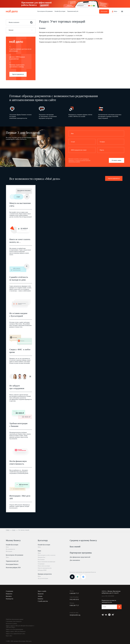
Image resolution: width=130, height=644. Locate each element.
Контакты (9, 596)
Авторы (40, 596)
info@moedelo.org (75, 615)
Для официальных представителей (80, 557)
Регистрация (104, 11)
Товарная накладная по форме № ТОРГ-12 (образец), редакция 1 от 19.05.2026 (62, 42)
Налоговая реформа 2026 (13, 568)
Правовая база (42, 557)
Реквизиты (9, 594)
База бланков (41, 560)
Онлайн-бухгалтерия (60, 11)
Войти (115, 11)
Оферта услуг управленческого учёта (16, 634)
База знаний (75, 547)
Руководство (10, 599)
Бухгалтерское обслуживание (45, 11)
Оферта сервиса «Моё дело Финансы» (16, 631)
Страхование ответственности (14, 621)
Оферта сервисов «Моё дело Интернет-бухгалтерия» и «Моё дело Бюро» (20, 626)
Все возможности (10, 549)
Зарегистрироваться (18, 74)
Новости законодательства (45, 568)
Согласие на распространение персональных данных (80, 161)
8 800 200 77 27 (74, 605)
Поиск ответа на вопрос (44, 566)
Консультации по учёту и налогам (47, 555)
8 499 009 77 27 (74, 593)
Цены (7, 547)
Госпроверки (41, 564)
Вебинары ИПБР (42, 570)
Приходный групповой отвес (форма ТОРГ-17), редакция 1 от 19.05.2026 (61, 36)
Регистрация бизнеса (12, 564)
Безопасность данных (12, 624)
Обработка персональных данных (15, 619)
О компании (9, 591)
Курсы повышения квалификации (47, 562)
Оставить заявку (116, 160)
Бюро (39, 551)
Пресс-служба (42, 591)
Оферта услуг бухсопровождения (14, 629)
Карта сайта (9, 636)
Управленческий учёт (73, 11)
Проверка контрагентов (45, 574)
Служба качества (43, 601)
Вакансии (41, 594)
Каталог (11, 30)
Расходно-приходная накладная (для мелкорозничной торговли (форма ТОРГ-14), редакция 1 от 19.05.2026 (71, 39)
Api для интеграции (43, 578)
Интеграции (9, 551)
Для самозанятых (75, 560)
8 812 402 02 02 (74, 599)
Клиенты (40, 599)
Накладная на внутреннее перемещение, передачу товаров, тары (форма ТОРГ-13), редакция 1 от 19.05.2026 (71, 32)
